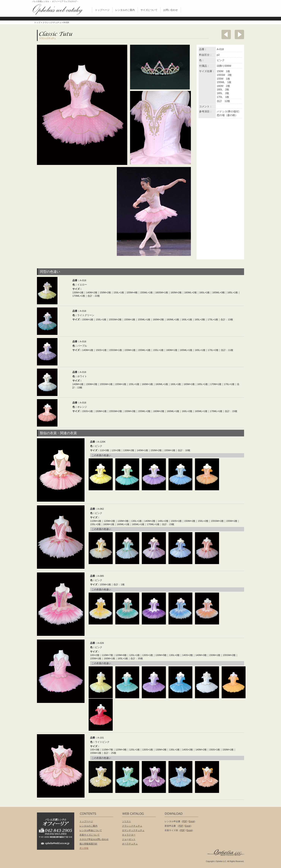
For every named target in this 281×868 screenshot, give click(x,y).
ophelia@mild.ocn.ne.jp (57, 844)
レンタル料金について (91, 830)
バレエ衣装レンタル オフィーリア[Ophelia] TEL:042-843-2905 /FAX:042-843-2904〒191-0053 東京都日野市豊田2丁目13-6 (57, 826)
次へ (239, 34)
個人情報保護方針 (88, 844)
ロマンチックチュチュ (133, 830)
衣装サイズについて (90, 835)
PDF (185, 821)
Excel (192, 821)
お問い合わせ (171, 10)
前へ (226, 34)
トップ (37, 22)
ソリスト (127, 821)
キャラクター (129, 835)
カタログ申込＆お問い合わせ (94, 839)
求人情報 (84, 848)
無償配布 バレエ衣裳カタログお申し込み (223, 9)
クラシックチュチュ (52, 22)
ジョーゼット (129, 839)
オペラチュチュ (130, 844)
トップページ (102, 10)
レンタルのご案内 (125, 10)
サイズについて (149, 10)
